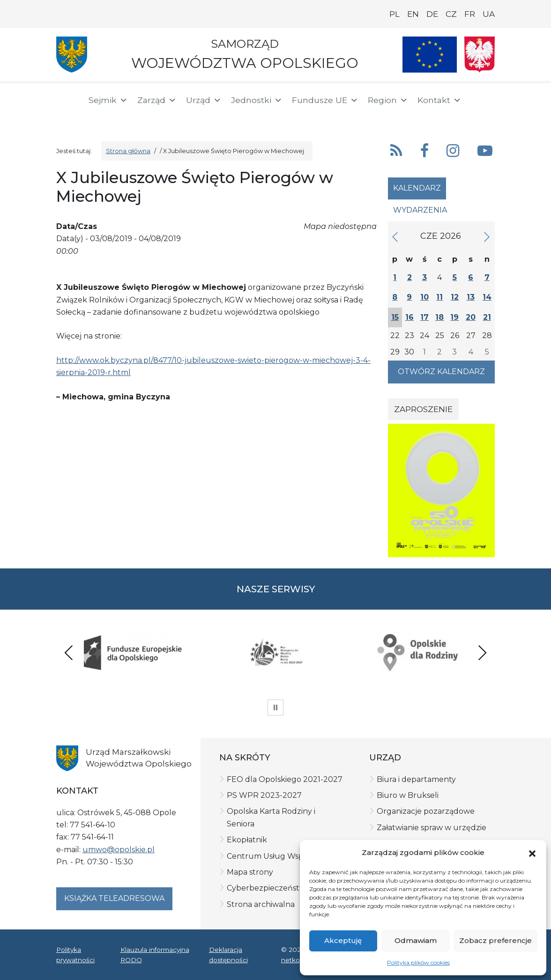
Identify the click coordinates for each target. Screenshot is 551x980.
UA (489, 14)
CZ (451, 14)
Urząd (204, 100)
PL (395, 14)
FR (470, 14)
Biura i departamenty (416, 779)
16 (410, 317)
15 (395, 317)
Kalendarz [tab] (417, 188)
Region (388, 100)
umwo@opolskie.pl (119, 850)
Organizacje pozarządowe (426, 811)
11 (439, 297)
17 (424, 317)
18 (439, 317)
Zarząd (157, 100)
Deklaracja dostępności (228, 955)
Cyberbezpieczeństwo (269, 888)
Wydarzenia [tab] (420, 210)
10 (424, 297)
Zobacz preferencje (495, 940)
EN (413, 14)
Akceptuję (343, 940)
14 (487, 297)
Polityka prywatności (75, 955)
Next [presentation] (482, 652)
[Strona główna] (67, 102)
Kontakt (439, 100)
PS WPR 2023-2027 (264, 795)
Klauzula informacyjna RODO (155, 955)
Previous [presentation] (69, 652)
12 (455, 297)
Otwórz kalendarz (441, 372)
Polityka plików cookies (418, 962)
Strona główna (128, 151)
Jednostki (257, 100)
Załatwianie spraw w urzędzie (432, 828)
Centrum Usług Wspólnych (278, 856)
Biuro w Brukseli (408, 795)
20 (471, 317)
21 (487, 317)
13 (471, 297)
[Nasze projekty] (430, 55)
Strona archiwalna (261, 904)
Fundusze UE (325, 100)
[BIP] (67, 118)
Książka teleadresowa (114, 898)
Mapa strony (250, 872)
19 (454, 317)
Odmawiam (416, 940)
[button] (532, 853)
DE (432, 14)
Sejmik (108, 100)
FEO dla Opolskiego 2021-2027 (285, 779)
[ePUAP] (97, 117)
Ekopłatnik (247, 840)
